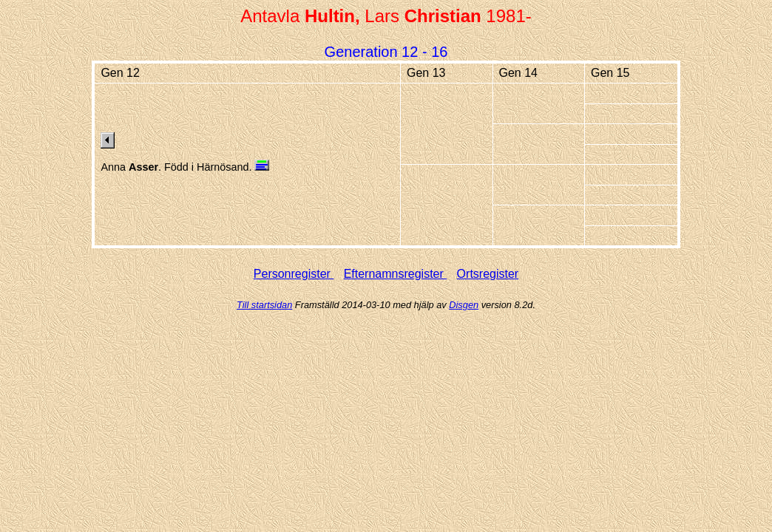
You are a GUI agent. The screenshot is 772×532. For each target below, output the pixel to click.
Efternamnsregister (396, 274)
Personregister (294, 274)
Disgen (464, 305)
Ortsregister (488, 274)
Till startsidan (264, 305)
